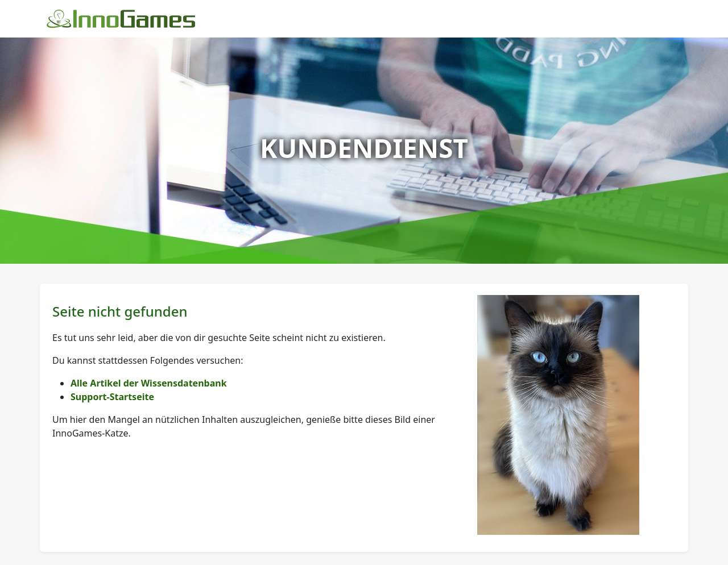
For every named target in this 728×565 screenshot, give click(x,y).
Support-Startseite (112, 397)
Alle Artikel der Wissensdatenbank (149, 383)
